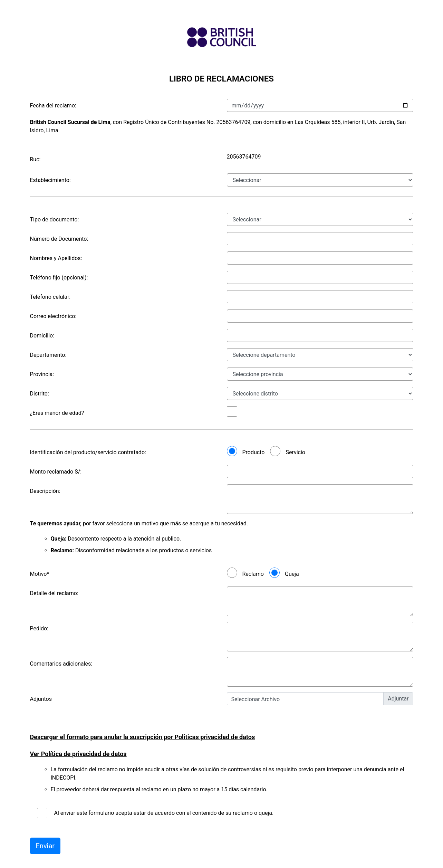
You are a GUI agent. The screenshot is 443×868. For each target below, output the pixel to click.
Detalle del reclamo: (54, 593)
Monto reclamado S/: (56, 472)
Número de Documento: (59, 239)
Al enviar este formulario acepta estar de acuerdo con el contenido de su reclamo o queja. (164, 813)
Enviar (45, 846)
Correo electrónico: (53, 316)
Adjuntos (41, 699)
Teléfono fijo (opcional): (59, 278)
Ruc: (35, 159)
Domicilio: (42, 336)
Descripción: (45, 491)
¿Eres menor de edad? (57, 413)
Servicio (295, 452)
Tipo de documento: (55, 220)
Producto (254, 452)
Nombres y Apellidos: (56, 258)
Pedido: (39, 628)
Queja (292, 574)
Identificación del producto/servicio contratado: (88, 452)
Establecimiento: (50, 180)
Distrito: (40, 394)
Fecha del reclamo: (53, 106)
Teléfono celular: (50, 297)
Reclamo (253, 574)
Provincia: (42, 374)
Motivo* (40, 574)
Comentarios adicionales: (61, 664)
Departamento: (48, 355)
